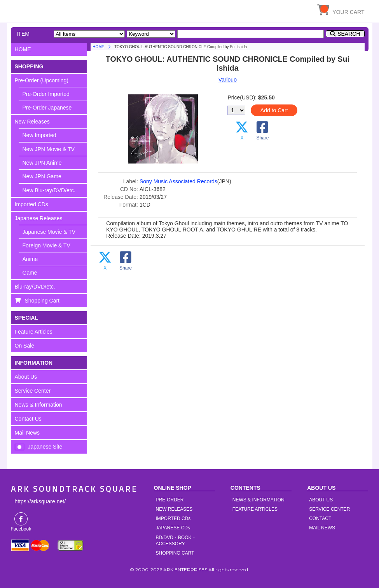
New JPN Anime (42, 163)
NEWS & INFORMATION (258, 500)
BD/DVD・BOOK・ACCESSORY (176, 541)
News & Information (38, 405)
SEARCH (349, 34)
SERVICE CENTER (329, 509)
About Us (26, 377)
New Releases (32, 122)
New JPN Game (42, 176)
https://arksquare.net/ (40, 501)
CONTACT (320, 518)
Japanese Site (45, 447)
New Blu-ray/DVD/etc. (49, 190)
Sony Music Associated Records (178, 181)
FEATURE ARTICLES (255, 509)
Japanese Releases (39, 218)
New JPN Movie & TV (49, 149)
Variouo (228, 80)
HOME (83, 10)
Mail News (27, 433)
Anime (30, 259)
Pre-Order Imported (46, 94)
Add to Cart (274, 110)
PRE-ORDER (170, 500)
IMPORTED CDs (173, 518)
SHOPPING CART (175, 553)
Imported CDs (31, 204)
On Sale (25, 346)
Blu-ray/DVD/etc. (35, 287)
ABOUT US (321, 500)
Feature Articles (34, 332)
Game (30, 273)
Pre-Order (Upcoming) (42, 80)
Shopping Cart (42, 301)
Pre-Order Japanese (47, 108)
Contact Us (28, 419)
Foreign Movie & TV (46, 245)
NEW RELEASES (174, 509)
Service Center (33, 391)
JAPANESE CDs (173, 528)
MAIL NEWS (322, 528)
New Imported (39, 135)
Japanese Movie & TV (49, 232)
